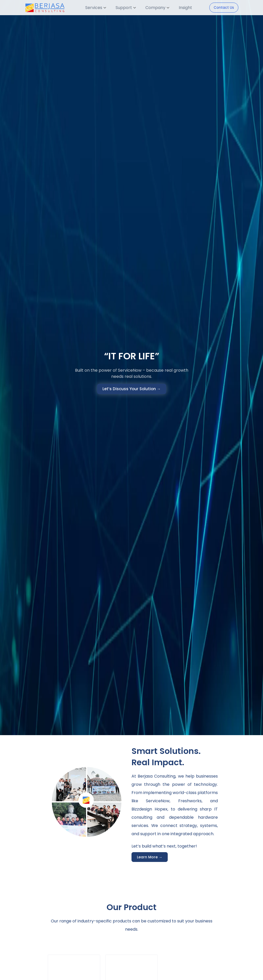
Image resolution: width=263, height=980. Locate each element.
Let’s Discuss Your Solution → (132, 389)
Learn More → (150, 857)
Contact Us (224, 7)
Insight (185, 8)
